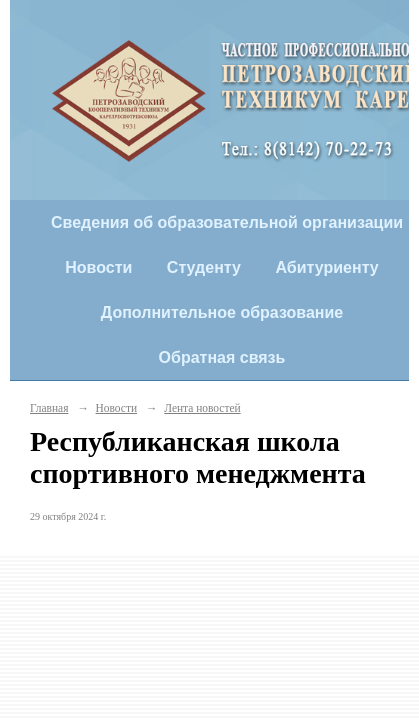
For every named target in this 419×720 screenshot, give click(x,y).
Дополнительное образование (222, 312)
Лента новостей (202, 408)
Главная (49, 408)
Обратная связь (222, 357)
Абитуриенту (326, 267)
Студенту (204, 267)
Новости (98, 267)
